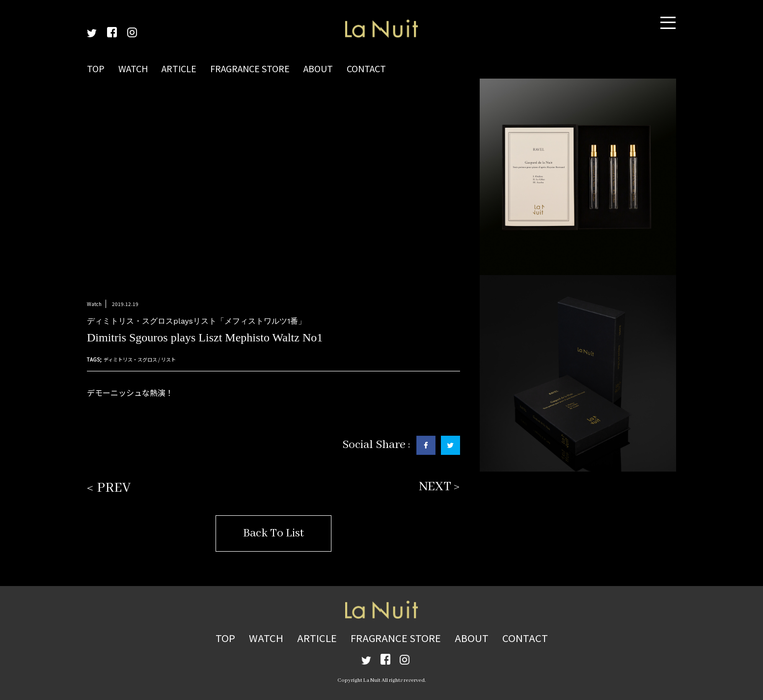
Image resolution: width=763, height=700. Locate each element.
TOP (96, 68)
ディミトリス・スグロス (130, 359)
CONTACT (366, 68)
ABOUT (318, 68)
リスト (168, 359)
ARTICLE (179, 68)
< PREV (109, 488)
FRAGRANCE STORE (250, 68)
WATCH (133, 68)
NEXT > (439, 487)
